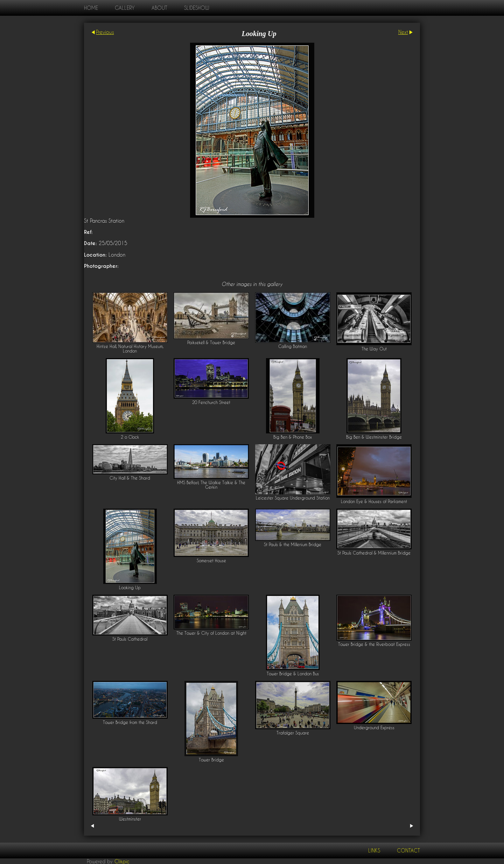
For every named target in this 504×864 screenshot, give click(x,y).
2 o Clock (130, 437)
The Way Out (374, 349)
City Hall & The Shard (130, 478)
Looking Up (130, 588)
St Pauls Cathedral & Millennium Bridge (374, 553)
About (159, 8)
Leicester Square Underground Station (293, 498)
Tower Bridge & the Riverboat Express (374, 644)
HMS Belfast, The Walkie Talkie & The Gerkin (211, 485)
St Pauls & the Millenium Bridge (293, 545)
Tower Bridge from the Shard (130, 722)
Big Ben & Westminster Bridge (374, 437)
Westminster (130, 819)
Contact (408, 851)
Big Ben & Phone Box (293, 437)
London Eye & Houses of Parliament (374, 501)
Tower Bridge (211, 760)
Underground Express (374, 728)
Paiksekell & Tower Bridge (211, 343)
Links (374, 851)
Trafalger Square (293, 733)
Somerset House (211, 561)
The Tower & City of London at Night (211, 633)
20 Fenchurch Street (211, 402)
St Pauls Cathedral (130, 639)
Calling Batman (293, 346)
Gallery (125, 8)
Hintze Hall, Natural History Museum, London (130, 349)
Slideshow (197, 8)
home (91, 8)
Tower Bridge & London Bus (293, 674)
